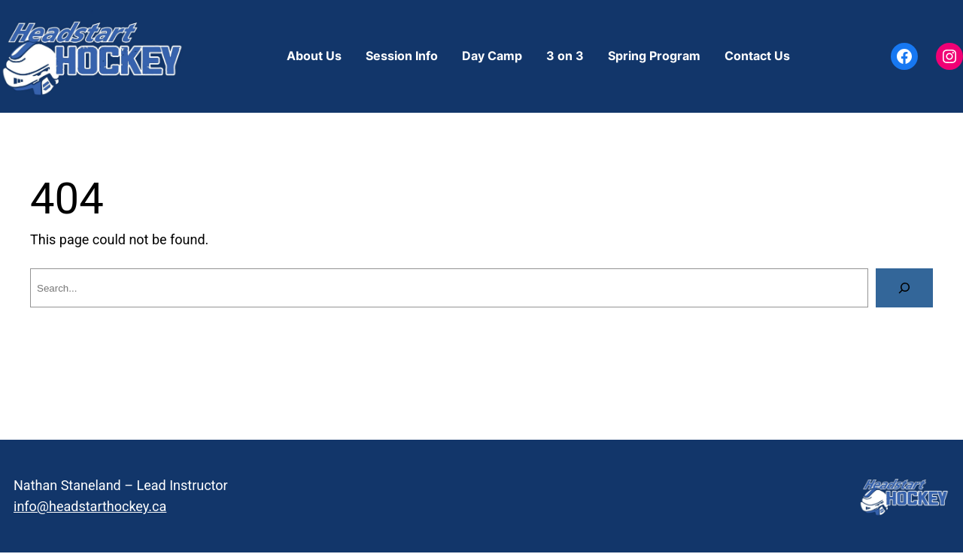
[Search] (904, 288)
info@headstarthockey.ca (90, 506)
